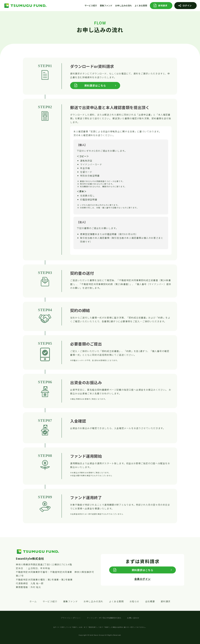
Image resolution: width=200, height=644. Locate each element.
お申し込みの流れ (123, 5)
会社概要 (150, 601)
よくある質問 (141, 5)
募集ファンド (106, 5)
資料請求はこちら (95, 85)
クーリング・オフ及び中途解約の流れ (104, 618)
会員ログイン (142, 579)
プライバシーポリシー (71, 618)
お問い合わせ (133, 618)
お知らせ (134, 601)
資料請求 (163, 5)
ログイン (187, 5)
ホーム (33, 601)
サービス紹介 (91, 5)
